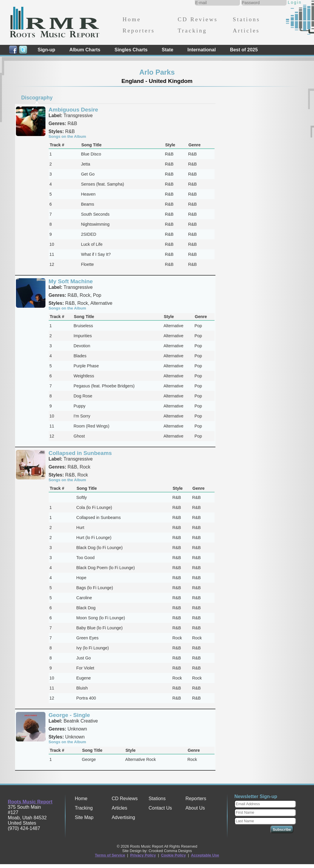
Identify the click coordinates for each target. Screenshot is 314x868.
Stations (247, 19)
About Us (195, 808)
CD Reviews (198, 19)
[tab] (37, 98)
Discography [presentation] (37, 98)
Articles (246, 31)
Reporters (139, 31)
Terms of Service (110, 855)
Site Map (84, 817)
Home (132, 19)
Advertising (123, 817)
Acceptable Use (205, 855)
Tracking (192, 31)
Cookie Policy (174, 855)
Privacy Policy (143, 855)
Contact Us (160, 808)
